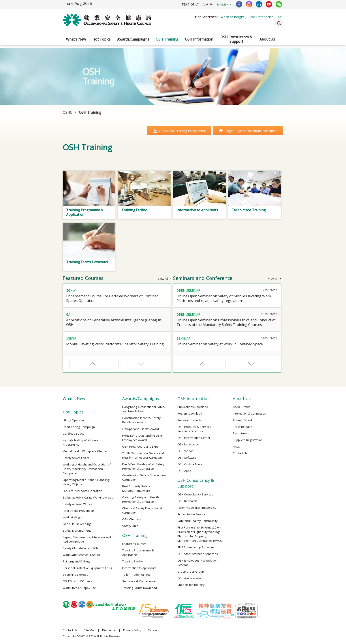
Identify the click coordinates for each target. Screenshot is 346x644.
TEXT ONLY (190, 4)
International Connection (249, 413)
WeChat (279, 4)
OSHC (67, 112)
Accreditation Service (191, 514)
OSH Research (187, 501)
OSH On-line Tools (190, 464)
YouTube (269, 4)
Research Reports (189, 420)
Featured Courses (134, 544)
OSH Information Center (194, 438)
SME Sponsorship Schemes (196, 547)
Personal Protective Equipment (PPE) (87, 568)
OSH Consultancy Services (195, 494)
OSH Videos (185, 451)
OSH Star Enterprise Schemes (198, 554)
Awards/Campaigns (133, 39)
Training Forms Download (140, 588)
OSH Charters (132, 519)
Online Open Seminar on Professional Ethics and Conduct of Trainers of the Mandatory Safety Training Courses (226, 322)
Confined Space (73, 434)
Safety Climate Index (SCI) (80, 548)
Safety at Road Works (77, 504)
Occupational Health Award (141, 429)
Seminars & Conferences (139, 581)
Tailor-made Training (136, 575)
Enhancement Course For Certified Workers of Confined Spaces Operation (112, 298)
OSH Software (187, 458)
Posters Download (190, 413)
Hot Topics (102, 39)
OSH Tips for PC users (78, 581)
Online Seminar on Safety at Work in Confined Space (220, 344)
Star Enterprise (261, 17)
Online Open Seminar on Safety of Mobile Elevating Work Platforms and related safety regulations (224, 298)
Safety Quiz (130, 526)
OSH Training (167, 39)
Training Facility (133, 561)
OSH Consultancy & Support (236, 39)
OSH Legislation (188, 444)
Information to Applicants (139, 568)
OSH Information (199, 39)
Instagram (249, 4)
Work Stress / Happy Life (79, 588)
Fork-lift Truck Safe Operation (82, 491)
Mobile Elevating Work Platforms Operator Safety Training (115, 344)
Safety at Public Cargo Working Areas (88, 497)
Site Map (90, 630)
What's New (76, 39)
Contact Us (240, 453)
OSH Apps (184, 471)
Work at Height (73, 517)
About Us (267, 39)
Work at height (232, 17)
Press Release (243, 427)
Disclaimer (109, 630)
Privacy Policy (132, 630)
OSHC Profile (242, 407)
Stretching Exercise (75, 575)
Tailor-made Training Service (197, 508)
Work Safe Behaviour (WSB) (81, 555)
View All (164, 279)
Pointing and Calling (76, 561)
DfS (281, 17)
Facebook (239, 4)
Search (279, 23)
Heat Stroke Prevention (78, 511)
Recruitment (241, 433)
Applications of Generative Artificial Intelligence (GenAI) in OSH (114, 322)
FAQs (236, 447)
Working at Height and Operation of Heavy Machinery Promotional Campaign (87, 469)
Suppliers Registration (248, 440)
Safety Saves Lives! (76, 458)
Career (153, 630)
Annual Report (242, 420)
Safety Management (77, 530)
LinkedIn (259, 4)
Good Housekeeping (77, 524)
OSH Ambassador (190, 578)
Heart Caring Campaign (79, 427)
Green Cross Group (191, 571)
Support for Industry (191, 585)
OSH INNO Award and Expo (140, 447)
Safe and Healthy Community (197, 521)
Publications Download (193, 407)
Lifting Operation (74, 420)
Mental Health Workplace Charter (85, 451)
